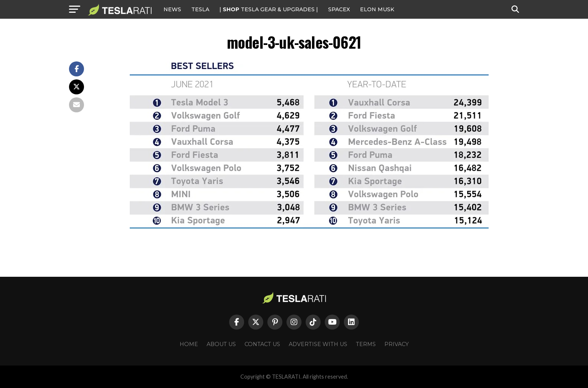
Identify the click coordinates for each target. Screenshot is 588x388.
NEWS (172, 9)
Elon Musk (377, 9)
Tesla (200, 9)
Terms (366, 344)
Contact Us (262, 344)
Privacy (397, 344)
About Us (221, 344)
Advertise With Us (318, 344)
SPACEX (339, 9)
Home (189, 344)
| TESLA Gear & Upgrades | (269, 9)
